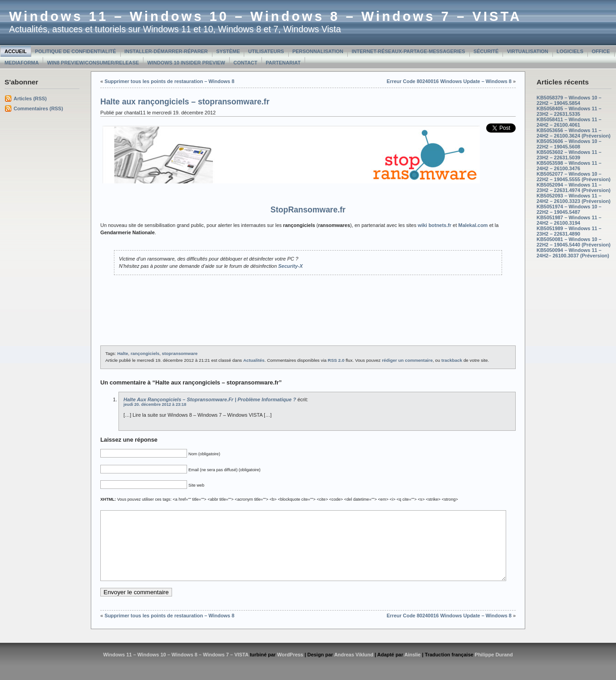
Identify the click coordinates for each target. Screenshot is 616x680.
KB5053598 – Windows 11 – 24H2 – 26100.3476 (569, 166)
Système (228, 51)
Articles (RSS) (30, 99)
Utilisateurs (266, 51)
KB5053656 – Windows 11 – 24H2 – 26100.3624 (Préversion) (574, 133)
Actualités (254, 360)
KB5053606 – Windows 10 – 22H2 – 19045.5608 (569, 144)
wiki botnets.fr (434, 225)
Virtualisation (528, 51)
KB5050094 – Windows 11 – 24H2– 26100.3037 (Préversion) (573, 253)
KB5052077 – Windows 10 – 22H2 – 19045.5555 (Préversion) (574, 177)
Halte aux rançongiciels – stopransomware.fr (185, 102)
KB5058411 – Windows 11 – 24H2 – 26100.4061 (569, 122)
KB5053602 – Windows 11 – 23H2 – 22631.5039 (569, 155)
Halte (123, 353)
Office (601, 51)
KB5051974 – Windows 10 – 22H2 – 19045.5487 (569, 209)
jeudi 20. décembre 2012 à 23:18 (155, 404)
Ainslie (413, 668)
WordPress (290, 668)
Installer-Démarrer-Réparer (166, 51)
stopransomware (180, 353)
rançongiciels (145, 353)
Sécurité (486, 51)
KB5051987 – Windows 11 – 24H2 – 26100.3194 (569, 220)
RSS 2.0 (336, 360)
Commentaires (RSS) (38, 108)
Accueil (16, 51)
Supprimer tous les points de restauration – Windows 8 (169, 81)
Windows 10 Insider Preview (186, 63)
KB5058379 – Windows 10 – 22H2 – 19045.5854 (569, 100)
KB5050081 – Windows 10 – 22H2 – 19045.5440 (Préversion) (574, 242)
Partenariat (283, 63)
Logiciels (570, 51)
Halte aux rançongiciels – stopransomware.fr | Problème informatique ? (210, 399)
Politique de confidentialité (76, 51)
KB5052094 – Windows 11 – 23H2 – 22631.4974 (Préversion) (574, 187)
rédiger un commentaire (407, 360)
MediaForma (22, 63)
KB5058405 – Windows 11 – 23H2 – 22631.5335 (569, 111)
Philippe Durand (494, 668)
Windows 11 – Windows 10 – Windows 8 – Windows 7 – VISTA (265, 16)
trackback (452, 360)
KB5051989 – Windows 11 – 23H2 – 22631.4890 (569, 231)
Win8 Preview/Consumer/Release (93, 63)
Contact (245, 63)
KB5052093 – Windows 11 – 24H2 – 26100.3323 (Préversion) (574, 198)
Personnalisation (318, 51)
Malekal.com (473, 225)
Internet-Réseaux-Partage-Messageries (409, 51)
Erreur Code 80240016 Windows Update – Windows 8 (449, 81)
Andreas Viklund (354, 668)
